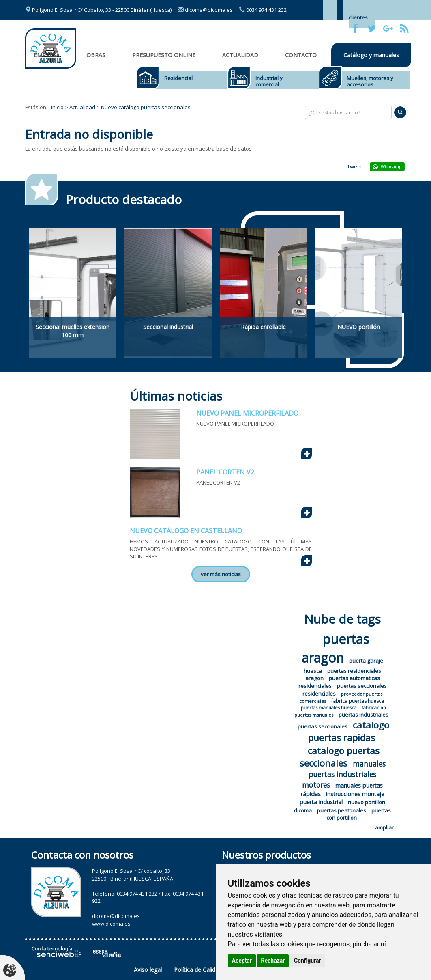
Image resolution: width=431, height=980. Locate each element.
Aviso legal (148, 970)
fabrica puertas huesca (358, 701)
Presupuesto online (164, 55)
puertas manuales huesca (329, 708)
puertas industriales (363, 715)
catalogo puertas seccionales (340, 757)
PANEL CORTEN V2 (225, 472)
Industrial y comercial (269, 81)
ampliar (384, 827)
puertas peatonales (342, 810)
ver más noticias (221, 574)
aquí (380, 944)
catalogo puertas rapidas (349, 731)
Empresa (47, 55)
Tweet (355, 166)
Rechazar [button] (273, 961)
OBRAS (96, 55)
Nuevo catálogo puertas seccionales (146, 107)
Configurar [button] (308, 961)
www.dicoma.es (111, 924)
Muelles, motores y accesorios (370, 81)
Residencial (178, 78)
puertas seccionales (323, 726)
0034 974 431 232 (263, 10)
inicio (57, 107)
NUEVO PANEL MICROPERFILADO (247, 413)
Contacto (301, 55)
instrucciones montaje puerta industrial (342, 798)
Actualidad (240, 55)
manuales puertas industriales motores (344, 774)
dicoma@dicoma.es (205, 10)
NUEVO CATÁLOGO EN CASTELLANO (186, 531)
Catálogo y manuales (371, 55)
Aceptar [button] (242, 961)
